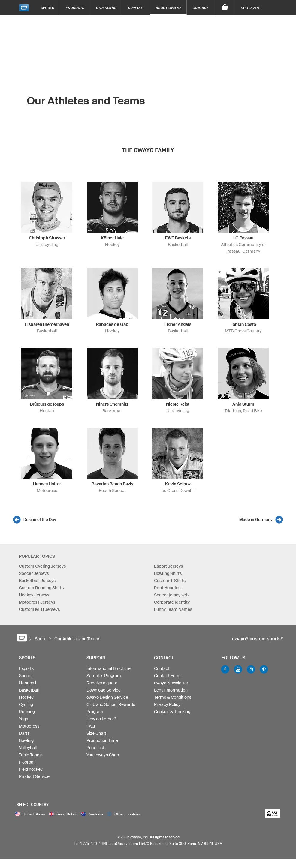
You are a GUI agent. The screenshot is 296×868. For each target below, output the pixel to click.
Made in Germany (256, 520)
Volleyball (28, 748)
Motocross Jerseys (37, 602)
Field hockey (31, 769)
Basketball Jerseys (37, 581)
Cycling (26, 704)
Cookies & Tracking (172, 712)
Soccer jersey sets (172, 595)
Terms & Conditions (173, 697)
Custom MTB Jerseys (39, 609)
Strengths (106, 8)
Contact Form (167, 676)
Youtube (238, 669)
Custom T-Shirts (170, 581)
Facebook (225, 669)
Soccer (26, 676)
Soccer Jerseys (34, 573)
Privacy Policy (167, 704)
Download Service (104, 690)
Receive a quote (102, 683)
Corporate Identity (172, 602)
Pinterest (264, 669)
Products (75, 8)
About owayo (168, 8)
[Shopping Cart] (225, 8)
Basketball (29, 690)
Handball (27, 683)
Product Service (34, 776)
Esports (26, 668)
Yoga (24, 719)
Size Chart (96, 733)
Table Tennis (31, 755)
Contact (200, 8)
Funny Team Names (173, 609)
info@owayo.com (124, 844)
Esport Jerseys (168, 566)
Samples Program (104, 676)
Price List (95, 748)
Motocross (29, 726)
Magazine (251, 8)
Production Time (102, 740)
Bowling (26, 740)
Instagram (251, 669)
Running (27, 712)
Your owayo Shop (103, 755)
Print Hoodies (167, 588)
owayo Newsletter (171, 683)
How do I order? (101, 719)
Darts (24, 733)
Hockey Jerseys (34, 595)
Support (136, 8)
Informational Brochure (109, 668)
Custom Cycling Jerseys (42, 566)
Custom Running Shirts (41, 588)
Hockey (26, 697)
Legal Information (171, 690)
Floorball (27, 762)
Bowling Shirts (168, 573)
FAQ (91, 726)
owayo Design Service (107, 697)
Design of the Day (40, 520)
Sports (47, 8)
